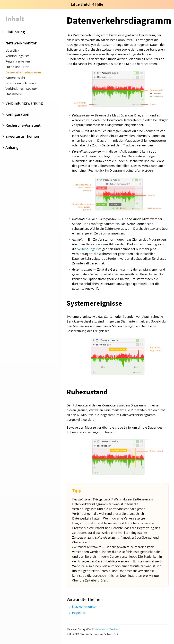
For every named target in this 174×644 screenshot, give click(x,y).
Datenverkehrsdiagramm (23, 72)
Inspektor (79, 613)
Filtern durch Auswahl (21, 83)
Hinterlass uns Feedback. (108, 629)
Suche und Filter (17, 67)
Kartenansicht (15, 78)
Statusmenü (14, 94)
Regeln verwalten (18, 61)
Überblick (12, 50)
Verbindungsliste (18, 56)
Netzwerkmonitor (84, 607)
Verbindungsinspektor (21, 89)
